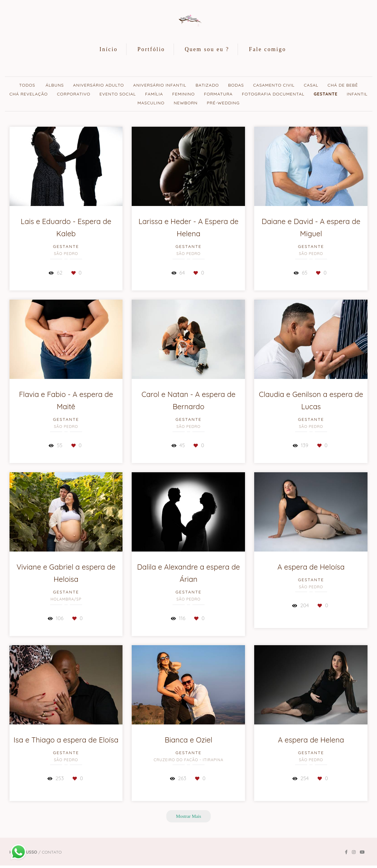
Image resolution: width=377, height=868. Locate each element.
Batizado (207, 85)
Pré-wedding (223, 103)
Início (109, 49)
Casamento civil (274, 85)
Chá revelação (29, 94)
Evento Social (118, 94)
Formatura (218, 94)
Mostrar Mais (188, 816)
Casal (311, 85)
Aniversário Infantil (160, 85)
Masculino (151, 103)
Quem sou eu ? (207, 49)
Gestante (326, 94)
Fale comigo (268, 49)
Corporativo (74, 94)
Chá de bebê (343, 85)
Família (154, 94)
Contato (52, 852)
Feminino (183, 94)
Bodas (236, 85)
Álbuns (55, 85)
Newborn (186, 103)
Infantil (357, 94)
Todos (27, 85)
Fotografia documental (273, 94)
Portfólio (151, 49)
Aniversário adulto (98, 85)
